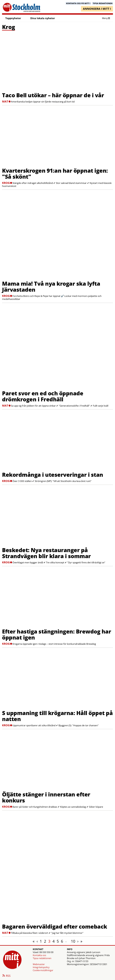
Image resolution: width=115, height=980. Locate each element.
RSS (6, 976)
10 (73, 941)
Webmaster (39, 964)
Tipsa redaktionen (42, 958)
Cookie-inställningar (43, 970)
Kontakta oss (39, 955)
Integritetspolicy (41, 967)
